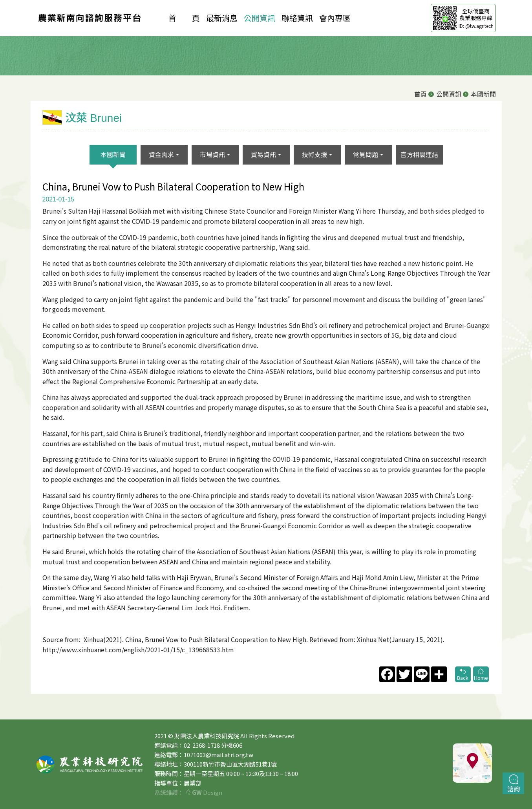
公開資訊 (260, 18)
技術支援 (314, 154)
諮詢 (514, 784)
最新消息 (222, 18)
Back (463, 675)
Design (204, 792)
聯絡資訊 (297, 18)
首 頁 (184, 18)
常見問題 (366, 154)
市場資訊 (212, 154)
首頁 (420, 94)
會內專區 (335, 18)
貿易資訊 (263, 154)
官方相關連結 (419, 154)
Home (481, 675)
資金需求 (161, 154)
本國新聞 (113, 154)
